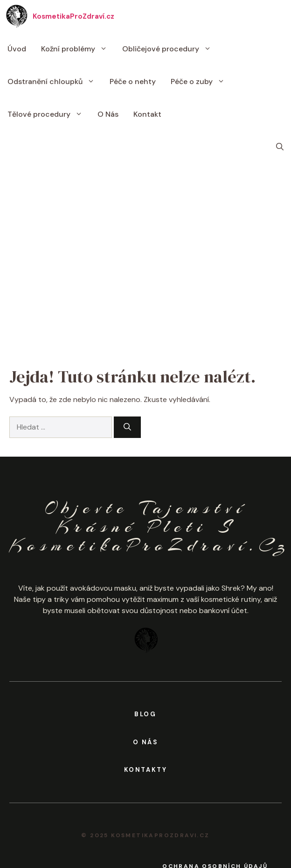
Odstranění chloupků (55, 82)
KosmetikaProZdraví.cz (73, 16)
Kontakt (147, 114)
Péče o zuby (201, 82)
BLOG (145, 714)
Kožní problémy (78, 49)
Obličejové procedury (170, 49)
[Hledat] (127, 427)
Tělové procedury (49, 114)
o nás (146, 742)
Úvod (17, 49)
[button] (280, 147)
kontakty (146, 770)
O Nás (108, 114)
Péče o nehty (133, 81)
